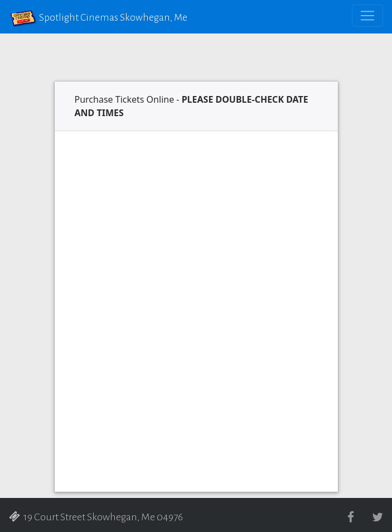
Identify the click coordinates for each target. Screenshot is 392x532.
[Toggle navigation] (367, 16)
